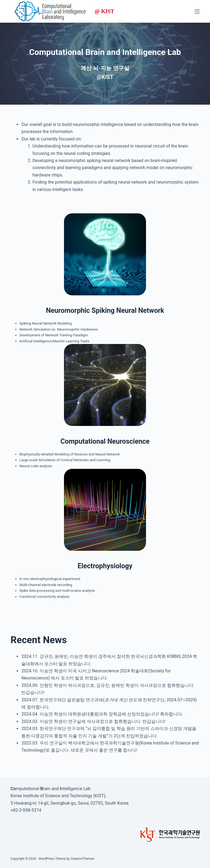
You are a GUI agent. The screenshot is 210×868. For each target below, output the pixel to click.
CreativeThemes (82, 859)
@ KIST (104, 11)
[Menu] (197, 11)
